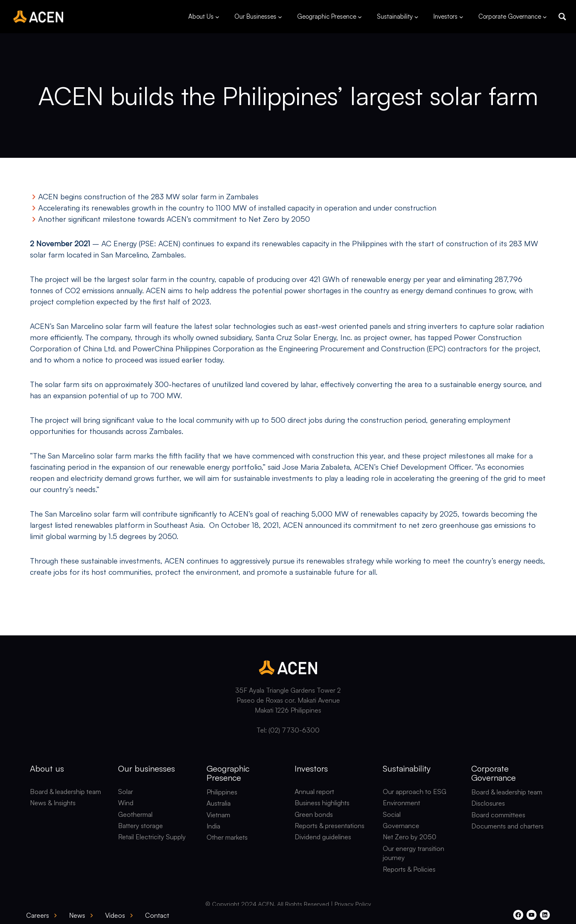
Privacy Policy (353, 904)
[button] (562, 17)
